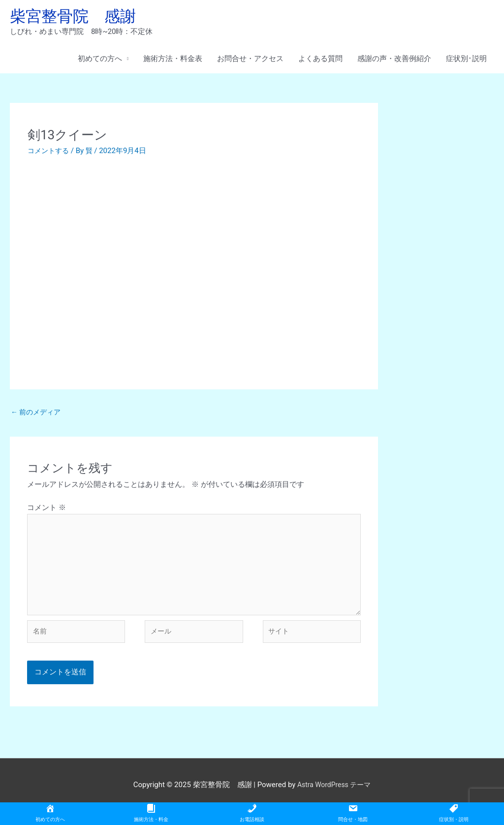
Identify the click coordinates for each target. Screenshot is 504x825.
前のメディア (38, 415)
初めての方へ (100, 62)
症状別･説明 (466, 62)
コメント (47, 511)
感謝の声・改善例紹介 (394, 62)
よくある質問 (320, 62)
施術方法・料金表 (173, 62)
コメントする (50, 153)
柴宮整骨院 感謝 (79, 17)
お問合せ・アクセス (250, 62)
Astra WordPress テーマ (334, 798)
